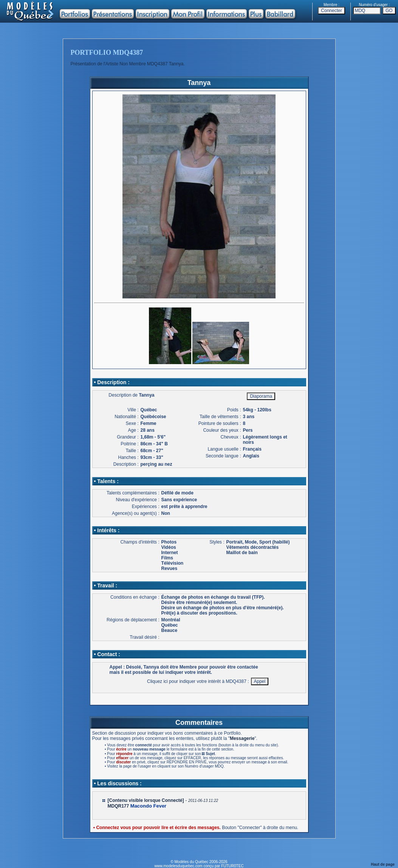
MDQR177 (118, 806)
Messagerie (242, 738)
